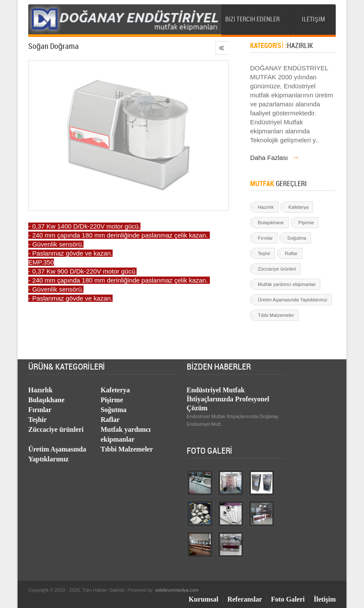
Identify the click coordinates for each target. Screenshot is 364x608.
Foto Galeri (288, 599)
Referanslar (245, 599)
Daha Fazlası (275, 158)
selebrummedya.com (177, 590)
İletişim (325, 599)
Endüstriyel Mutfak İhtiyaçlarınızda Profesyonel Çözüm (228, 399)
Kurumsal (204, 599)
